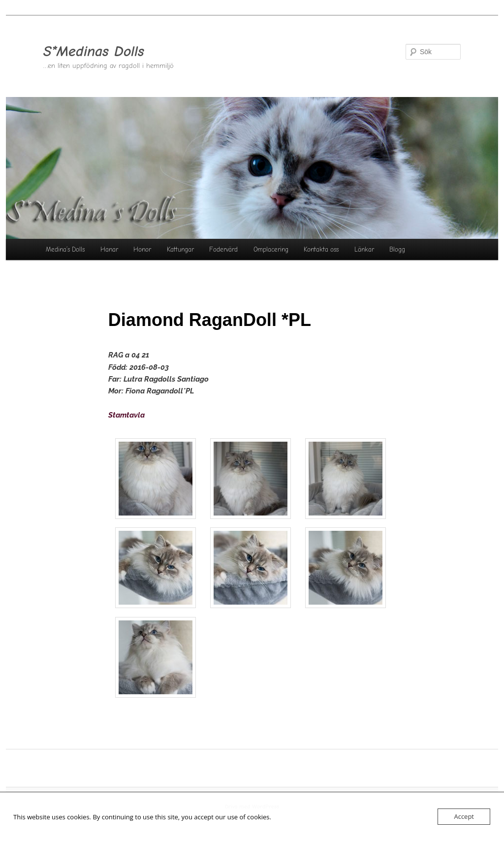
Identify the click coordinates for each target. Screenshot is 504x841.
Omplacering (271, 249)
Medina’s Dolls (65, 249)
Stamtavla (126, 415)
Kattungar (180, 249)
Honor (142, 249)
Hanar (109, 249)
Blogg (397, 249)
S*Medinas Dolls (94, 51)
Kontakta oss (321, 249)
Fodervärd (223, 249)
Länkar (364, 249)
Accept (464, 816)
